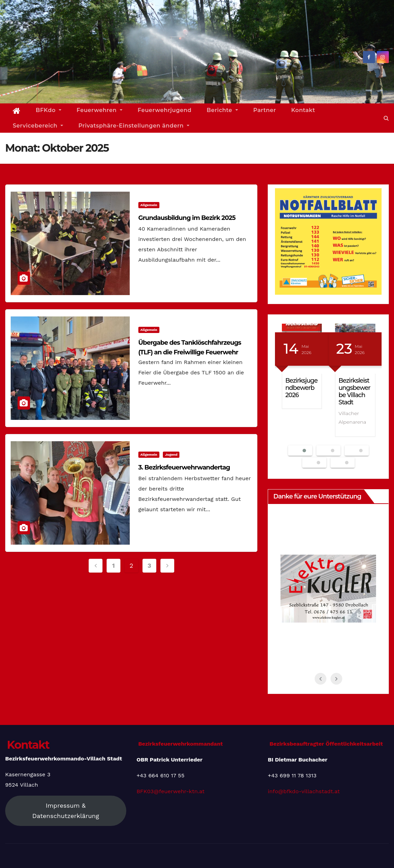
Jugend (171, 455)
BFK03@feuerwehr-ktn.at (171, 791)
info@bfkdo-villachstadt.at (304, 791)
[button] (386, 118)
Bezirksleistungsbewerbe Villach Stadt (354, 391)
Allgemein (149, 205)
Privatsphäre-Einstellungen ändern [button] (134, 126)
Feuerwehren (100, 110)
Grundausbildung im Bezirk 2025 (187, 218)
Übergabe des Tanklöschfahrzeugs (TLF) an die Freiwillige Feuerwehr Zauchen (190, 352)
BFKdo (49, 110)
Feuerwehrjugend (165, 110)
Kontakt (303, 110)
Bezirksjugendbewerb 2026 (301, 388)
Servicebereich (38, 126)
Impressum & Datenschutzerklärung (66, 811)
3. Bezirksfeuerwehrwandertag (184, 467)
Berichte (222, 110)
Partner (265, 110)
